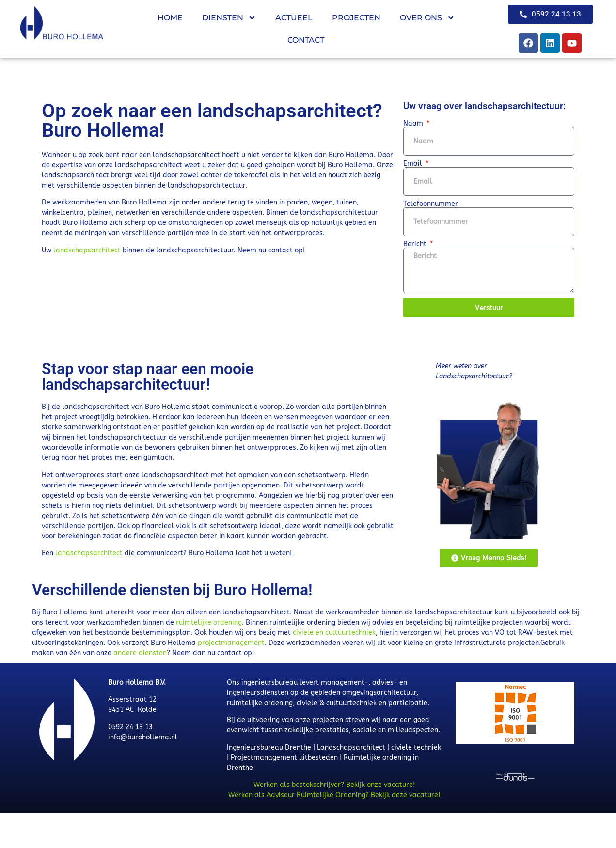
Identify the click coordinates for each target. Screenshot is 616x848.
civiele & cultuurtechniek (337, 703)
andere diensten (140, 653)
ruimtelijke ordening (209, 622)
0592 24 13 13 (130, 727)
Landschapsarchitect (351, 747)
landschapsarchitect (87, 250)
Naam (414, 124)
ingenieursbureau (269, 683)
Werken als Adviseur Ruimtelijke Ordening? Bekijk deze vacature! (334, 795)
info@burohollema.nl (143, 737)
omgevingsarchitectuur (379, 693)
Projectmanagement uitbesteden (284, 758)
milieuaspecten (413, 730)
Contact (306, 40)
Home (170, 18)
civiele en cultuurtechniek (334, 633)
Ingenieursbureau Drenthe (269, 747)
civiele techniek (416, 747)
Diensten (229, 18)
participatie (408, 703)
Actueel (294, 18)
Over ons (427, 18)
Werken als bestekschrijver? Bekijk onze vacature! (334, 785)
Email (414, 164)
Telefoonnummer (431, 204)
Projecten (356, 18)
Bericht (416, 244)
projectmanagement (231, 643)
